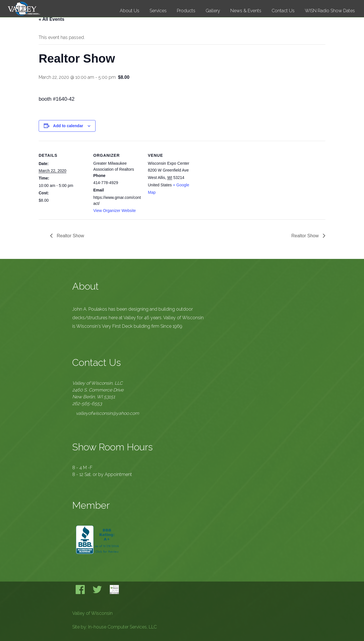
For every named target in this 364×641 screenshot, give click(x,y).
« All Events (51, 19)
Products (186, 11)
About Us (130, 11)
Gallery (213, 11)
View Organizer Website (115, 211)
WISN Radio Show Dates (330, 11)
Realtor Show (70, 236)
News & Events (246, 11)
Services (158, 11)
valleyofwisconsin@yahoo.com (107, 413)
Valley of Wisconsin (92, 613)
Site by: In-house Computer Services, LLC (114, 627)
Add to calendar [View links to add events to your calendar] (68, 126)
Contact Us (283, 11)
